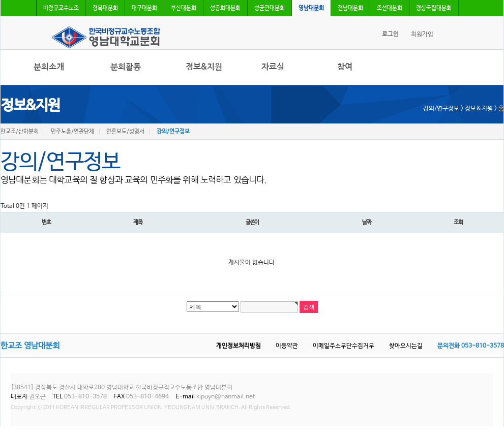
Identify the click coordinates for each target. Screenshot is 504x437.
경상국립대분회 (434, 8)
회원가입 (422, 35)
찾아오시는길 (406, 346)
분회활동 (126, 67)
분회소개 (49, 67)
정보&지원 (204, 67)
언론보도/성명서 (125, 132)
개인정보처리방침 (239, 346)
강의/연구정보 (173, 132)
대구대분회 (144, 8)
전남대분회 (350, 8)
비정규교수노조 (61, 8)
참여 (345, 67)
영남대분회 (311, 8)
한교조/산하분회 (20, 132)
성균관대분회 (270, 8)
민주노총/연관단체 (72, 132)
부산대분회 (184, 8)
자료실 (273, 67)
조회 (458, 222)
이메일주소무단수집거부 (344, 346)
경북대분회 (105, 8)
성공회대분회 (225, 8)
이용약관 (287, 346)
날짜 (367, 222)
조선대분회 (390, 8)
